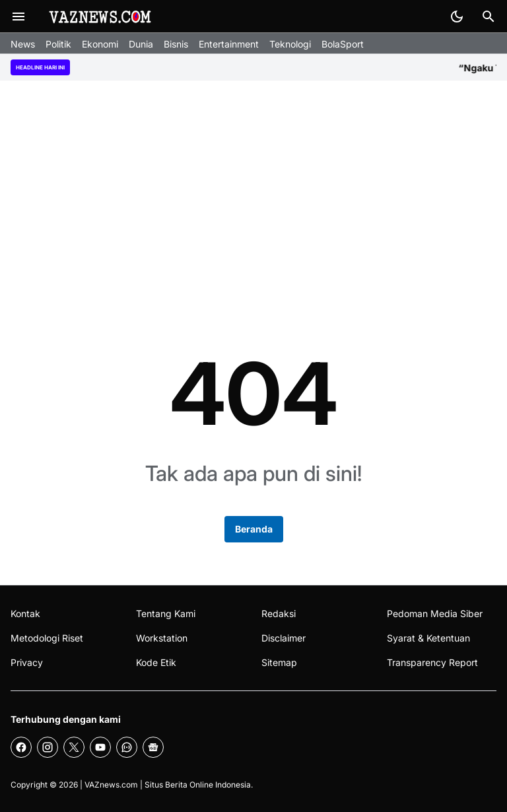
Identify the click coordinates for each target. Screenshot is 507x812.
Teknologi (290, 44)
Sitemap (279, 662)
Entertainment (229, 44)
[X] (74, 747)
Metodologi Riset (47, 638)
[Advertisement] (253, 194)
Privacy (27, 662)
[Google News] (153, 747)
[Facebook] (21, 747)
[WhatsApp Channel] (127, 747)
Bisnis (176, 44)
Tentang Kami (166, 613)
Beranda (254, 529)
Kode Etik (156, 662)
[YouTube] (100, 747)
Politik (58, 44)
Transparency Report (432, 662)
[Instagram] (48, 747)
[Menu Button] (18, 17)
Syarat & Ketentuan (428, 638)
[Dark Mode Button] (457, 17)
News (23, 44)
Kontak (25, 613)
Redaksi (279, 613)
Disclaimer (284, 638)
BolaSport (343, 44)
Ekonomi (100, 44)
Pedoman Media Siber (435, 613)
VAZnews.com (111, 785)
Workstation (162, 638)
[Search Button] (489, 17)
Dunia (141, 44)
